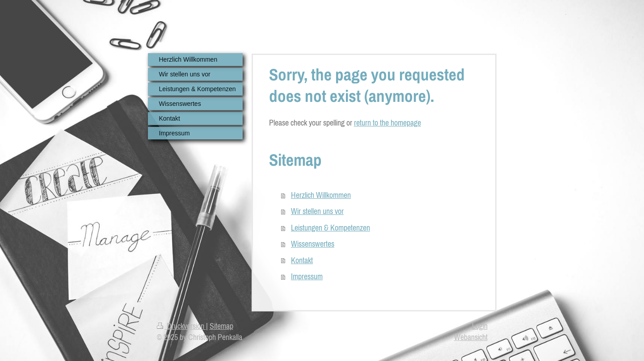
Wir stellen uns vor (317, 211)
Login (480, 326)
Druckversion (181, 326)
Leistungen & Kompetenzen (330, 228)
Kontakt (302, 260)
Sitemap (221, 326)
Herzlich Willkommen (321, 195)
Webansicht (471, 337)
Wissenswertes (313, 244)
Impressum (307, 276)
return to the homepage (387, 123)
